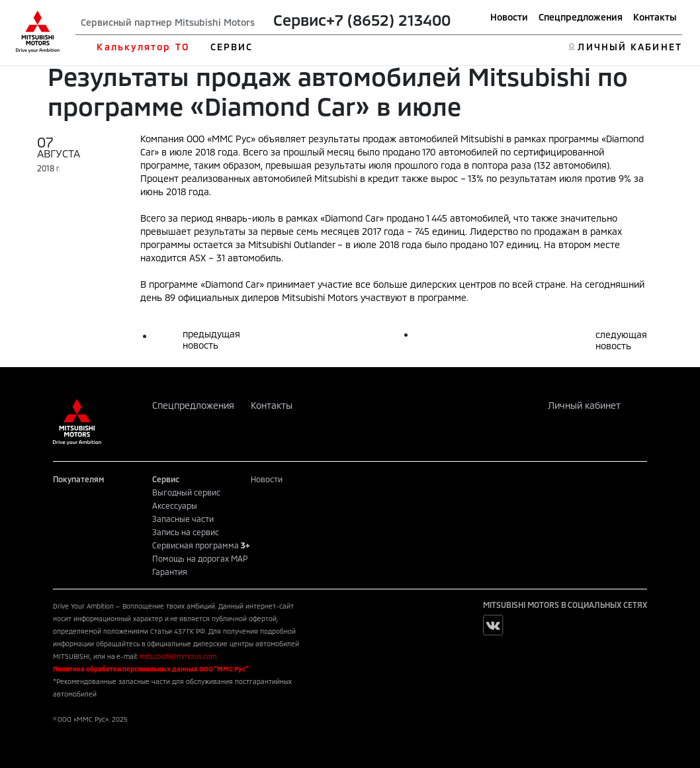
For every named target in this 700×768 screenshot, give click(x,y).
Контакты (655, 17)
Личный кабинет (584, 405)
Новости (509, 17)
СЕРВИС (232, 47)
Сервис (300, 20)
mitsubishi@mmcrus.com (178, 656)
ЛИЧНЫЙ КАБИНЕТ (630, 47)
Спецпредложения (581, 17)
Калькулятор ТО (143, 47)
